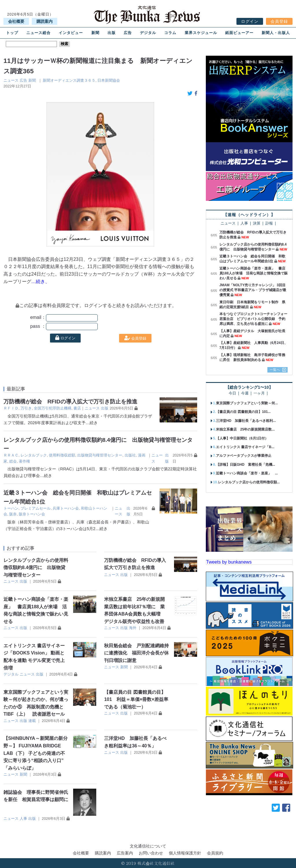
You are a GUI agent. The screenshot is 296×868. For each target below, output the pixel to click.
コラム (170, 33)
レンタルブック (34, 455)
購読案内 (45, 21)
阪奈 (13, 514)
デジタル (148, 33)
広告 (128, 33)
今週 (245, 393)
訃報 (269, 223)
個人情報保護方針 (185, 853)
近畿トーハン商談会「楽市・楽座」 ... (247, 473)
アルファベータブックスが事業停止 (244, 456)
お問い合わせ (151, 853)
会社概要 (16, 21)
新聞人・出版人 (276, 33)
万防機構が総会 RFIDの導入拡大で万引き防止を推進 (70, 402)
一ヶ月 (259, 393)
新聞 (95, 33)
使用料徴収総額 (62, 455)
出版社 (130, 455)
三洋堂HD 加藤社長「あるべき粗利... (246, 421)
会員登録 (279, 21)
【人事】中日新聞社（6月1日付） (242, 438)
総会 (13, 461)
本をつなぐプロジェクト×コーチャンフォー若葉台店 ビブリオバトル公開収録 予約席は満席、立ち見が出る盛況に (253, 319)
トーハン (11, 508)
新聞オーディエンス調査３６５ (69, 80)
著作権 (24, 461)
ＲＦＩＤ (11, 408)
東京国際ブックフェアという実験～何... (247, 403)
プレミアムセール (36, 508)
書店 (77, 408)
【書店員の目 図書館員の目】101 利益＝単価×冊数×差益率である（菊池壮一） (136, 699)
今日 (232, 393)
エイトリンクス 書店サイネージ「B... (245, 447)
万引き (26, 408)
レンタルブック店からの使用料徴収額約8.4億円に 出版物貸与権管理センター (36, 568)
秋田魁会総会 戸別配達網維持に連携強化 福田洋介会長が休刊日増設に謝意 (136, 653)
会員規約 (215, 853)
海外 (133, 628)
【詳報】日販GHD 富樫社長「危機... (246, 465)
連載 (32, 721)
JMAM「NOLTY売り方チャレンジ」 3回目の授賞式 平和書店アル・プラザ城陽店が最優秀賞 (253, 290)
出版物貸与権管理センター (100, 455)
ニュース (11, 80)
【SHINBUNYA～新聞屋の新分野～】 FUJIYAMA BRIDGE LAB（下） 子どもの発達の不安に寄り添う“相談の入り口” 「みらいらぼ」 (36, 753)
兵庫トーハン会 (66, 508)
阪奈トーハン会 (32, 514)
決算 (257, 223)
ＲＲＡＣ (11, 455)
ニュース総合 (38, 33)
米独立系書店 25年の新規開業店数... (245, 429)
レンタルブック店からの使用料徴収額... (249, 482)
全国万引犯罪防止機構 (53, 408)
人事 (23, 819)
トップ (12, 33)
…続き (92, 423)
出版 (112, 33)
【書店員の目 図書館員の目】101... (243, 412)
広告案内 (125, 853)
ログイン (250, 21)
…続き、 (40, 281)
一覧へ (275, 370)
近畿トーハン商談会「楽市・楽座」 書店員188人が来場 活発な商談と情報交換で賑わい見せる (254, 273)
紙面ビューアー (239, 33)
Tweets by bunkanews (229, 562)
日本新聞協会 (109, 80)
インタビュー (71, 33)
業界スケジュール (201, 33)
